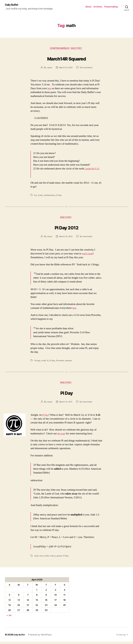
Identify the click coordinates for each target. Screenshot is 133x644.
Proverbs (61, 362)
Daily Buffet (13, 5)
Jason (49, 69)
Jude (36, 558)
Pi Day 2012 (66, 228)
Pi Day (59, 196)
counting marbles (59, 49)
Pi (48, 362)
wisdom (69, 362)
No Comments (86, 69)
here (50, 89)
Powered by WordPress (41, 637)
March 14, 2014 (66, 69)
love (42, 558)
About (88, 7)
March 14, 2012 (66, 238)
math (40, 196)
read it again (88, 255)
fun (35, 196)
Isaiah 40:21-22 (94, 170)
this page (62, 436)
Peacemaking (111, 7)
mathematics (49, 196)
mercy (53, 558)
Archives (98, 7)
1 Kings (37, 362)
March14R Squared (66, 59)
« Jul (9, 618)
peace (60, 558)
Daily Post (78, 49)
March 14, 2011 (66, 404)
